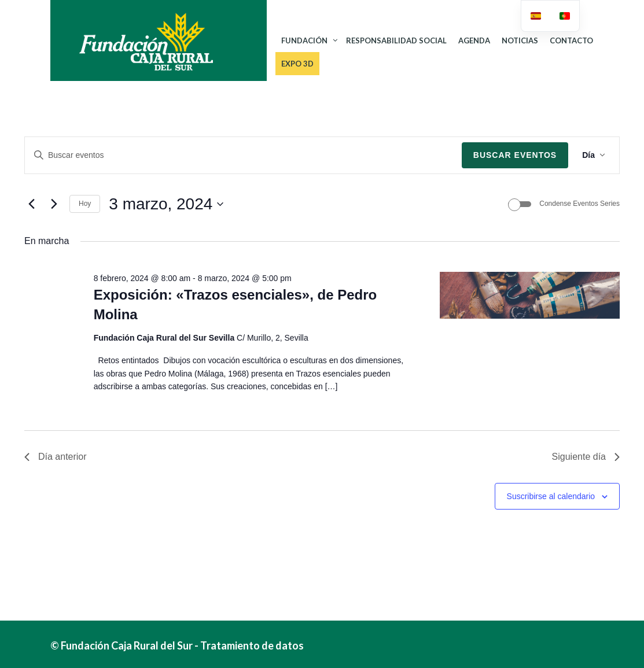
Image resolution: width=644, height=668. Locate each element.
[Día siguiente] (54, 204)
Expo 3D (297, 64)
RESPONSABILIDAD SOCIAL (396, 40)
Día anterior (56, 457)
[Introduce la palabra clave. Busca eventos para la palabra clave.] (243, 155)
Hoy (85, 204)
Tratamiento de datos (252, 645)
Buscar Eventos (515, 155)
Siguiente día (586, 457)
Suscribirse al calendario (551, 496)
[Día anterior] (31, 204)
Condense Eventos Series (579, 204)
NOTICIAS (520, 40)
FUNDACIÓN (304, 40)
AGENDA (474, 40)
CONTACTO (571, 40)
